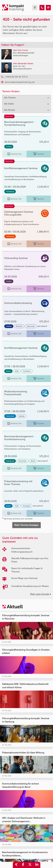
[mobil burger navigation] (35, 8)
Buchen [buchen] (39, 154)
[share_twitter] (30, 865)
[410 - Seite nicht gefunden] (42, 8)
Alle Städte (42, 326)
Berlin (33, 461)
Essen (8, 371)
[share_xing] (16, 865)
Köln (17, 371)
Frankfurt (27, 371)
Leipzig (21, 416)
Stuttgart (27, 506)
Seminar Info (14, 154)
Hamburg (10, 191)
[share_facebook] (23, 865)
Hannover (31, 326)
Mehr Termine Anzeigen (26, 525)
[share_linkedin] (37, 865)
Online (9, 147)
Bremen (19, 326)
